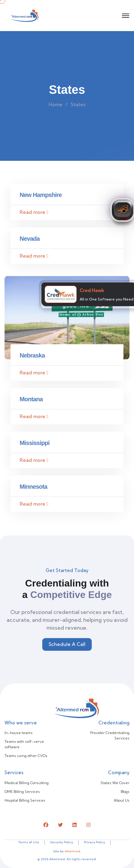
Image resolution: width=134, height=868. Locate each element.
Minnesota (33, 488)
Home (56, 104)
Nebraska (32, 357)
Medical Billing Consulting (27, 783)
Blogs (125, 792)
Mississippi (35, 444)
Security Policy (62, 842)
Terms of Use (29, 842)
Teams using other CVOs (26, 756)
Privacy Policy (94, 842)
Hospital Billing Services (25, 800)
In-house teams (19, 733)
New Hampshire (41, 196)
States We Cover (115, 783)
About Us (122, 800)
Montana (31, 400)
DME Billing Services (22, 792)
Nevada (30, 240)
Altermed (72, 851)
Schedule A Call (67, 644)
